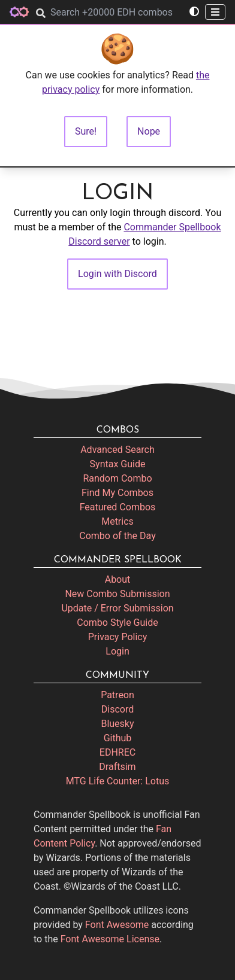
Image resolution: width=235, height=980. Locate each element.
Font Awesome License (110, 939)
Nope (149, 131)
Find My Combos (117, 493)
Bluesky (117, 724)
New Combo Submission (117, 594)
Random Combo (117, 478)
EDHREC (117, 752)
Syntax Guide (118, 464)
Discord (117, 709)
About (118, 579)
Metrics (117, 521)
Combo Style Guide (117, 623)
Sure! (86, 131)
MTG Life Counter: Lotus (118, 781)
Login (117, 651)
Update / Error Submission (117, 608)
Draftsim (117, 767)
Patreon (117, 695)
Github (118, 738)
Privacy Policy (118, 637)
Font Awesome (117, 925)
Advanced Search (117, 450)
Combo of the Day (117, 536)
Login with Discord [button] (117, 274)
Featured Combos (118, 507)
